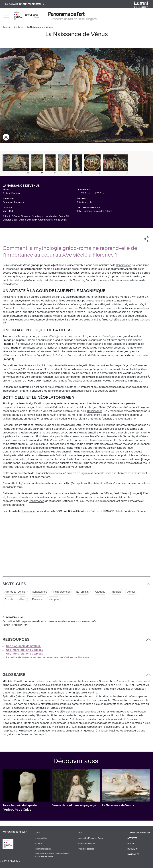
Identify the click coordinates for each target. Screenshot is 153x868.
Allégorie (102, 592)
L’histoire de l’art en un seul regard (74, 19)
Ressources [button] (16, 640)
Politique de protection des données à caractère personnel (52, 855)
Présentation (41, 839)
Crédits (39, 844)
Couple (9, 600)
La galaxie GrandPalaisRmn (25, 4)
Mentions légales (43, 849)
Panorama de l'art (66, 14)
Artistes (132, 839)
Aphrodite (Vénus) (15, 592)
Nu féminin (83, 592)
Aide (37, 833)
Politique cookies (86, 849)
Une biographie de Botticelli (24, 646)
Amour (134, 592)
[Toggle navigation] (6, 16)
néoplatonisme (127, 419)
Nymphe (55, 600)
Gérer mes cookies (87, 844)
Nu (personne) (62, 592)
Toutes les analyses (139, 833)
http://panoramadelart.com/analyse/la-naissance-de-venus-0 (56, 622)
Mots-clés (133, 855)
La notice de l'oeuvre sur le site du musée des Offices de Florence (48, 658)
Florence (38, 600)
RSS (80, 833)
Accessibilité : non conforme (91, 839)
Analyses (19, 27)
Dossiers (132, 849)
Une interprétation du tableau (25, 650)
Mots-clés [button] (14, 584)
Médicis (58, 316)
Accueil (6, 27)
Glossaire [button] (14, 675)
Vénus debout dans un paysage (74, 806)
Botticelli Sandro (11, 193)
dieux (23, 600)
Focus (131, 844)
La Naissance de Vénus (118, 806)
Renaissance (124, 265)
